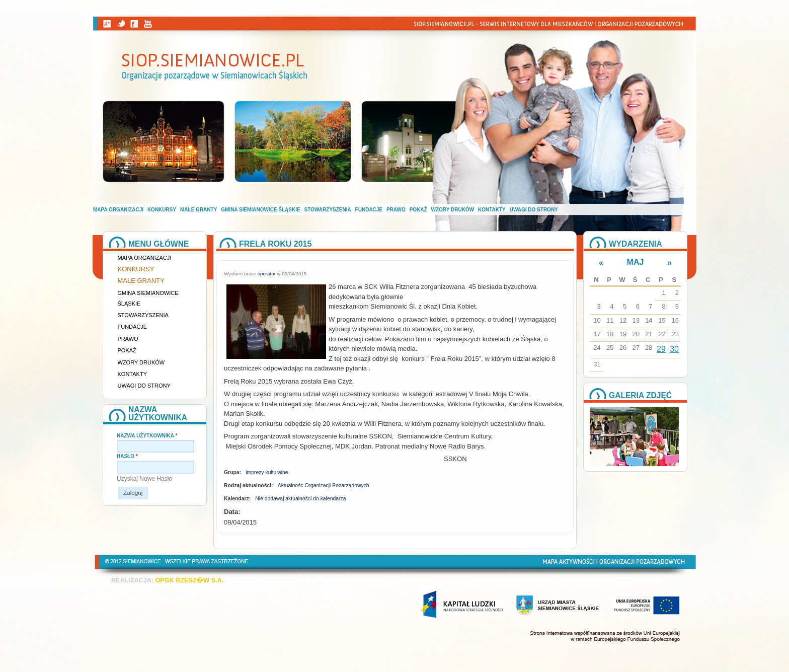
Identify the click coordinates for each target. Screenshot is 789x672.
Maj (636, 262)
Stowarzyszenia (328, 210)
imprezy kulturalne (267, 472)
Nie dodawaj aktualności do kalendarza (300, 499)
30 (674, 349)
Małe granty (199, 210)
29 (661, 349)
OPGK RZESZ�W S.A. (189, 580)
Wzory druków (453, 210)
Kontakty (492, 210)
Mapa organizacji (118, 210)
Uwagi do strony (534, 210)
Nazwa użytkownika (147, 436)
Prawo (396, 210)
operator (267, 274)
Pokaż (418, 210)
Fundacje (369, 210)
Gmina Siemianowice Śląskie (260, 210)
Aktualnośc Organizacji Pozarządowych (324, 486)
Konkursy (162, 210)
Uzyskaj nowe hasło (144, 479)
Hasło (127, 456)
